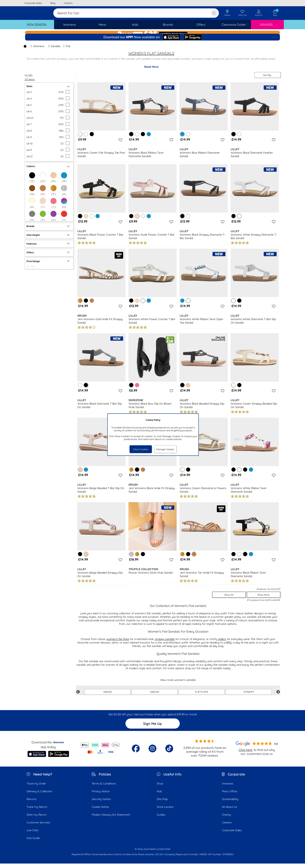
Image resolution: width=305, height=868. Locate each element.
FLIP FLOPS (202, 696)
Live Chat (32, 835)
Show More (264, 599)
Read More (151, 71)
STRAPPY (249, 696)
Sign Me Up (152, 728)
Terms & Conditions (104, 788)
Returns (32, 804)
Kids (159, 796)
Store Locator (165, 811)
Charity (226, 819)
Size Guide (33, 842)
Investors (228, 788)
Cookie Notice (100, 811)
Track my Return (37, 811)
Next (278, 696)
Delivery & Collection (39, 796)
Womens (37, 51)
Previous (78, 696)
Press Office (230, 796)
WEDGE (108, 696)
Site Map (162, 804)
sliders (222, 644)
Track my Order (36, 788)
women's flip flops (118, 644)
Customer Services (38, 827)
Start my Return (37, 819)
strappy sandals (165, 644)
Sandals (54, 51)
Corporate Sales (232, 835)
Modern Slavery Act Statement (111, 819)
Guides (161, 819)
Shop (160, 788)
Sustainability (230, 804)
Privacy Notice (101, 796)
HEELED (155, 696)
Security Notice (101, 804)
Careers (227, 827)
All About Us (230, 811)
